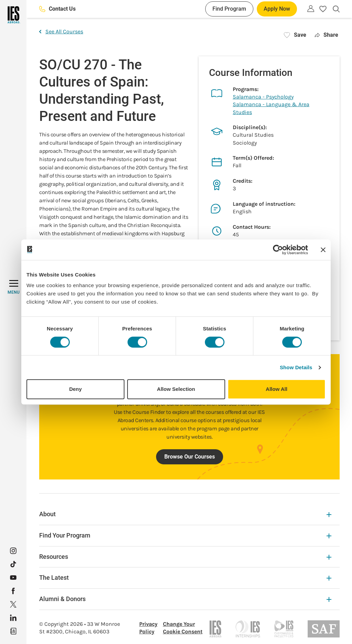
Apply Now (277, 9)
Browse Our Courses (190, 457)
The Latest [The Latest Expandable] (185, 578)
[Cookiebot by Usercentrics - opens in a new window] (278, 250)
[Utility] (311, 9)
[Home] (13, 15)
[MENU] (14, 287)
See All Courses (61, 31)
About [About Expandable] (185, 514)
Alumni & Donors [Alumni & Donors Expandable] (185, 599)
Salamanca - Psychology (263, 97)
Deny (75, 389)
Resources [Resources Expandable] (185, 557)
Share (326, 35)
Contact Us (57, 9)
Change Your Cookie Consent (183, 628)
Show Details (296, 367)
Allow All (277, 389)
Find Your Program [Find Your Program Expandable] (185, 535)
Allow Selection (176, 389)
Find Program (229, 9)
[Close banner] (323, 250)
